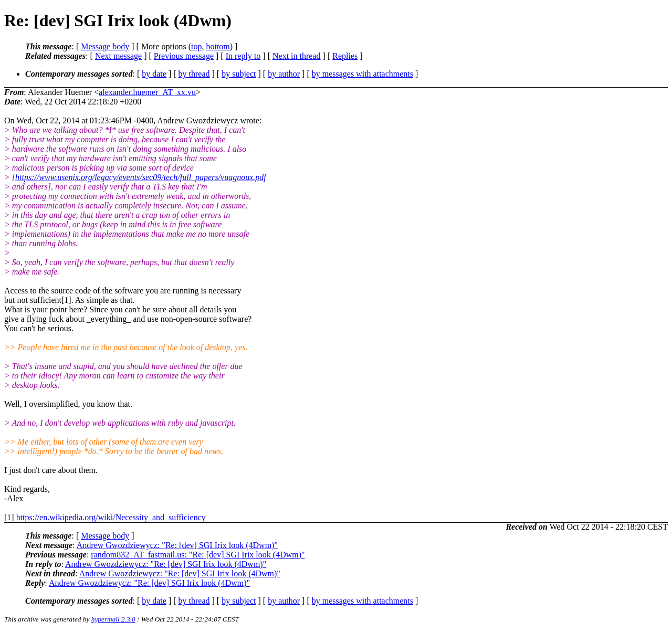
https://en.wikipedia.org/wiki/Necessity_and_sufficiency (111, 517)
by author (284, 74)
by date (154, 74)
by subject (239, 74)
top (196, 46)
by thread (194, 74)
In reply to (243, 56)
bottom (218, 46)
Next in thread (297, 56)
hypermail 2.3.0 (113, 619)
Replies (345, 56)
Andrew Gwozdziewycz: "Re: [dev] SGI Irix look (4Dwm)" (177, 545)
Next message (118, 56)
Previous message (184, 56)
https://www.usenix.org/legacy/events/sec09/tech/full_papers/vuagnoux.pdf (141, 177)
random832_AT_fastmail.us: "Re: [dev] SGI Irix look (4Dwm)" (198, 555)
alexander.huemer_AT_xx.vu (147, 92)
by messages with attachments (363, 74)
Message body (105, 46)
